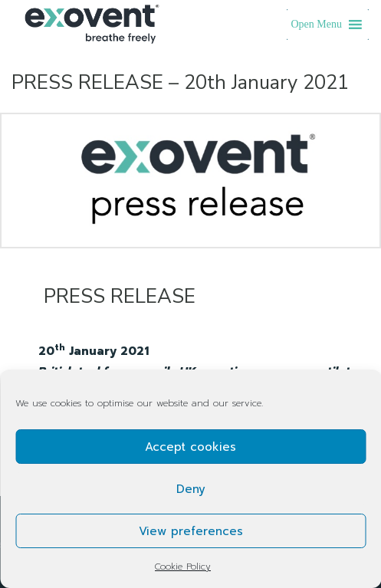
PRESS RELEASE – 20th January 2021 (180, 82)
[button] (317, 25)
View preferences (191, 531)
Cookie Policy (183, 567)
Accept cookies (190, 447)
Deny (191, 489)
